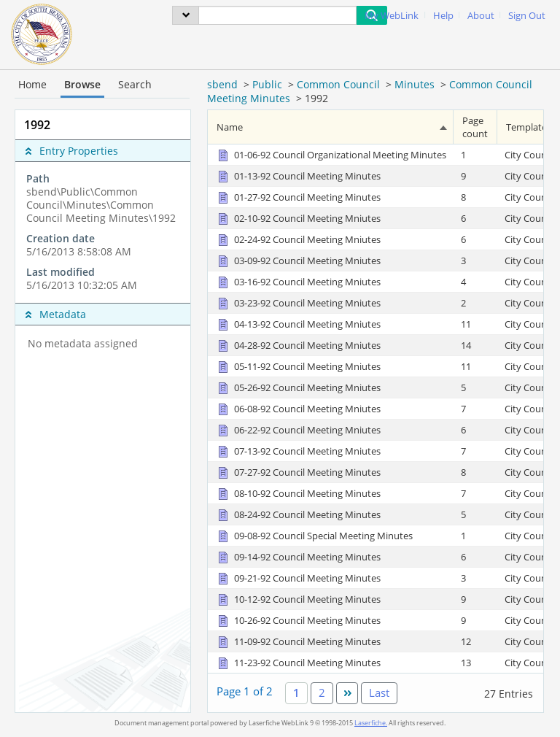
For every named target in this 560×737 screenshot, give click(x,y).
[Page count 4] (475, 281)
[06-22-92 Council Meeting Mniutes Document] (298, 430)
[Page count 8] (475, 197)
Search (135, 84)
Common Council (338, 84)
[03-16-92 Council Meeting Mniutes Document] (298, 282)
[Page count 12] (475, 641)
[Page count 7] (475, 408)
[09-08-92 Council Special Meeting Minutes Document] (314, 536)
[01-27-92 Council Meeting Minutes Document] (298, 197)
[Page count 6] (475, 218)
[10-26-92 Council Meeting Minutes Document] (298, 620)
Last (379, 692)
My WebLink (392, 16)
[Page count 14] (475, 345)
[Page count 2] (475, 302)
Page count (475, 127)
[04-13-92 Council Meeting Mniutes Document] (298, 324)
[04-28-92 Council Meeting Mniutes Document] (298, 345)
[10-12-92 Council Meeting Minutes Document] (298, 599)
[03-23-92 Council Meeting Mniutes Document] (298, 303)
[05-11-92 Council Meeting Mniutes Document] (298, 366)
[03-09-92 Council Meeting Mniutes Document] (298, 261)
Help (443, 16)
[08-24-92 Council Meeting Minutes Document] (298, 514)
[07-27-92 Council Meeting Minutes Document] (298, 472)
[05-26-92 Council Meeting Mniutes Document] (298, 387)
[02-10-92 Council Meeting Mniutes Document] (298, 218)
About (481, 16)
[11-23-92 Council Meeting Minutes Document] (298, 663)
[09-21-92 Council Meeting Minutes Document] (298, 578)
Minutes (415, 84)
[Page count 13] (475, 662)
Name (230, 127)
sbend (222, 84)
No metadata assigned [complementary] (83, 344)
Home (32, 84)
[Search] (277, 15)
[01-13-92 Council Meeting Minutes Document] (298, 176)
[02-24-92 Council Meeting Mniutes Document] (298, 239)
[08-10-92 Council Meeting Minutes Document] (298, 493)
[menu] (186, 15)
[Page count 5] (475, 387)
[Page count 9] (475, 175)
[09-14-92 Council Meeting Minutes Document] (298, 557)
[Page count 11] (475, 324)
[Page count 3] (475, 260)
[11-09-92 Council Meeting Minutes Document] (298, 641)
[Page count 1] (475, 155)
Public (267, 84)
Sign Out (527, 16)
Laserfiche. (371, 723)
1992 (316, 98)
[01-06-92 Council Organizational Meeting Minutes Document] (331, 155)
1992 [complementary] (37, 125)
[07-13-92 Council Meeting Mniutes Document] (298, 451)
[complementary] (103, 232)
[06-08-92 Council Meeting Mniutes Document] (298, 409)
